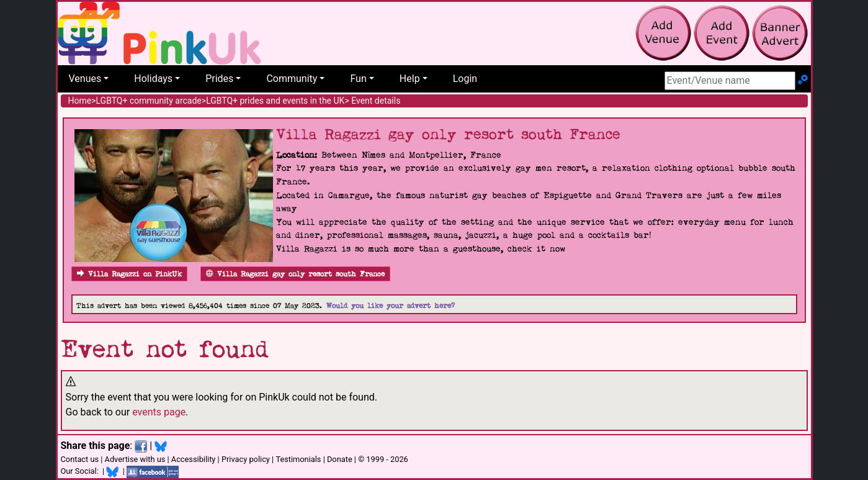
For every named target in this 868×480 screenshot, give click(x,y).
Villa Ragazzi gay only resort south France (295, 274)
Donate (340, 459)
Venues (85, 79)
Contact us (80, 459)
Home (80, 101)
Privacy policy (246, 459)
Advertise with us (135, 459)
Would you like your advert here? (391, 306)
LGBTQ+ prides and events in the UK (275, 101)
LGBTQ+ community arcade (149, 101)
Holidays (153, 79)
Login (465, 79)
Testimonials (298, 459)
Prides (219, 79)
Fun (358, 79)
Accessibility (194, 459)
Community (292, 79)
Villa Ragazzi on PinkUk (129, 274)
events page (159, 412)
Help (410, 79)
